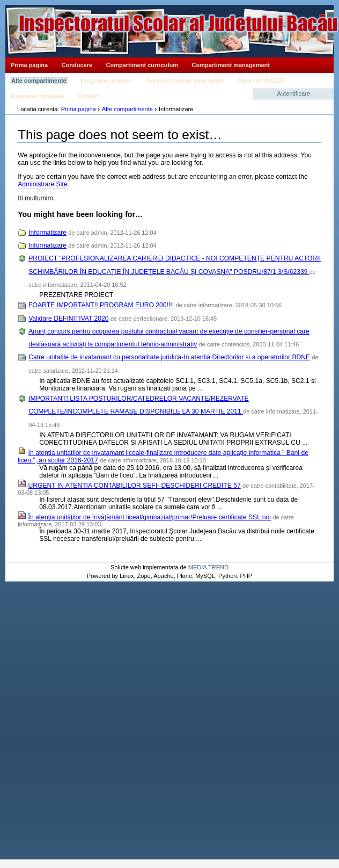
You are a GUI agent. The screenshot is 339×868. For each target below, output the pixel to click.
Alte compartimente (39, 81)
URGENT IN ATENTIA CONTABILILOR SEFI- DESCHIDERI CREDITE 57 (135, 486)
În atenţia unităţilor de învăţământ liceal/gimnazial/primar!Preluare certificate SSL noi (150, 517)
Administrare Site (42, 184)
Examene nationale (38, 96)
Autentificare (294, 93)
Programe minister (106, 81)
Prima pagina (29, 65)
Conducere (77, 65)
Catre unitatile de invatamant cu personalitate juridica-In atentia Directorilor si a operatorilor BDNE (169, 357)
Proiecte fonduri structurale (185, 81)
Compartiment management (231, 65)
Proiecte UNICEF (261, 81)
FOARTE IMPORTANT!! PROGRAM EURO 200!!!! (101, 305)
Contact (89, 96)
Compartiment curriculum (142, 65)
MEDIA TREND (208, 567)
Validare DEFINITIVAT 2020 (68, 319)
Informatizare (47, 233)
